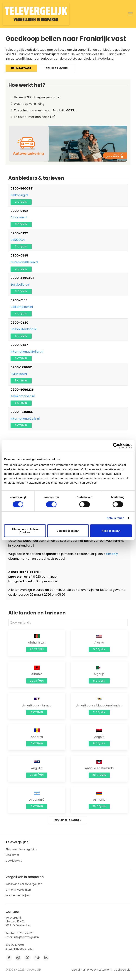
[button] (130, 14)
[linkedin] (46, 958)
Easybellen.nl (20, 285)
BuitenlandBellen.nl (24, 262)
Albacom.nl (19, 217)
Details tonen (115, 518)
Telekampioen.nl (23, 396)
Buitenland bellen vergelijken (24, 884)
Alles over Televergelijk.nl (21, 849)
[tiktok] (37, 958)
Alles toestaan (111, 531)
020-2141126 (26, 933)
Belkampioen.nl (22, 307)
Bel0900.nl (18, 240)
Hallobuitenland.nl (23, 329)
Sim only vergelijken (18, 890)
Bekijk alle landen (68, 820)
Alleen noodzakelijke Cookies (25, 531)
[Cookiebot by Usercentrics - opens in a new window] (116, 446)
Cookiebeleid (14, 861)
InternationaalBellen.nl (27, 352)
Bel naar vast (21, 68)
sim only (112, 554)
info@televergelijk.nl (27, 937)
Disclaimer (12, 855)
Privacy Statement (99, 970)
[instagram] (18, 958)
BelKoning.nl (19, 195)
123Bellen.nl (19, 374)
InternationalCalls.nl (25, 419)
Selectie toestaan (68, 531)
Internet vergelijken (18, 895)
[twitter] (27, 958)
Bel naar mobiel (57, 68)
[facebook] (9, 958)
